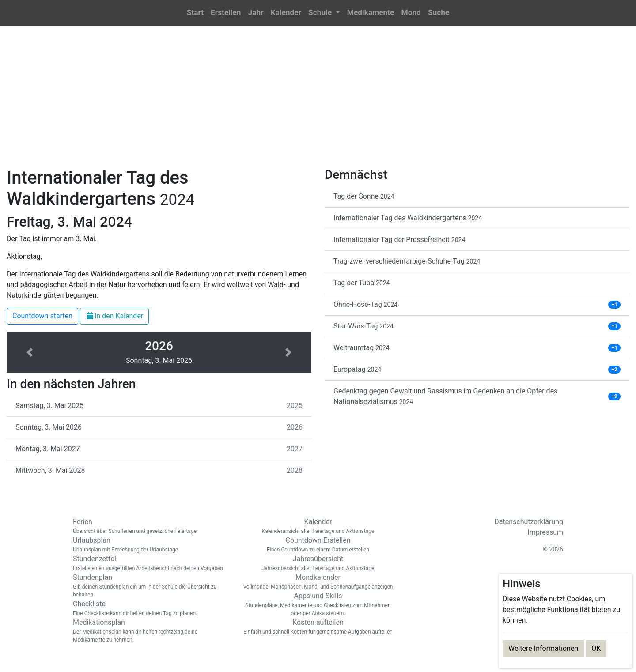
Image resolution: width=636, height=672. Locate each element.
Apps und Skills (318, 604)
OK (596, 648)
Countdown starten (42, 316)
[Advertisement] (318, 102)
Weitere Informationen (543, 648)
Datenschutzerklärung (529, 522)
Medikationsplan (150, 631)
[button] (324, 13)
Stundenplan (150, 586)
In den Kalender (114, 316)
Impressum (546, 532)
